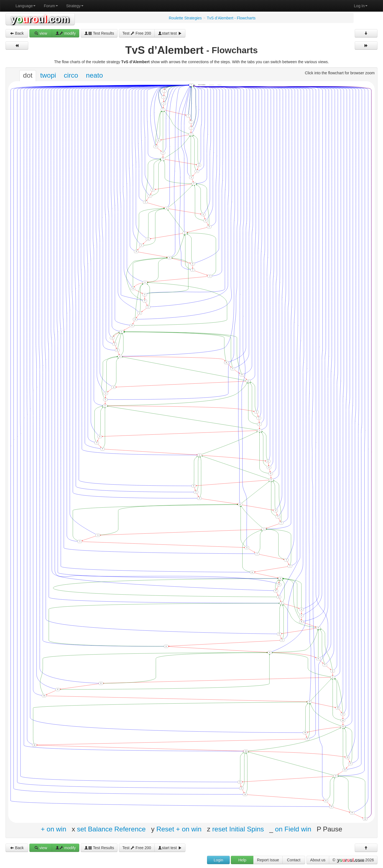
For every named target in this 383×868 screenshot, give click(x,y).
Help (242, 860)
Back (17, 33)
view (41, 33)
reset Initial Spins (238, 829)
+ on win (53, 829)
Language (25, 6)
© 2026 (353, 860)
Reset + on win (179, 829)
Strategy (75, 6)
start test (170, 33)
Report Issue (268, 860)
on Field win (293, 829)
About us (318, 860)
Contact (294, 860)
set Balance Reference (111, 829)
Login (218, 860)
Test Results (99, 33)
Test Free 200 (137, 33)
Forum (51, 6)
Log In (361, 6)
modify (66, 33)
